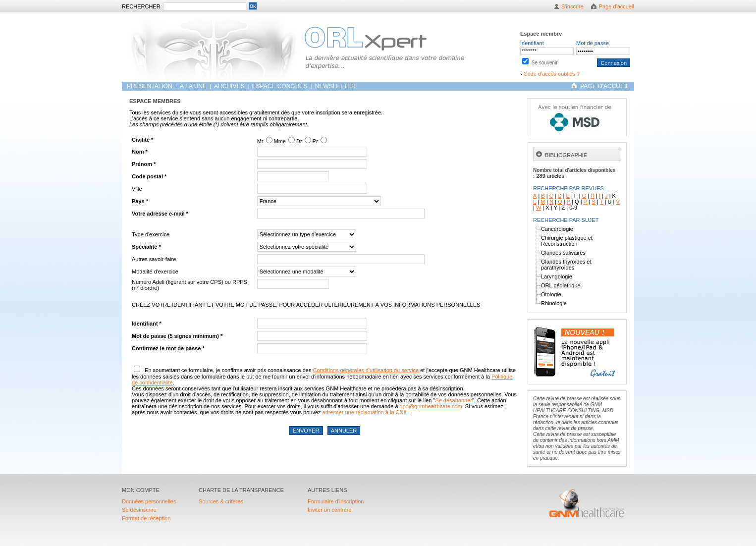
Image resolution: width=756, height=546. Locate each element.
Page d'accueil (617, 6)
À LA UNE (193, 86)
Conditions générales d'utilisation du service (366, 370)
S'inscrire (572, 6)
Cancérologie (557, 229)
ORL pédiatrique (561, 285)
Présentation (150, 86)
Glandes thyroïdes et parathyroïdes (566, 265)
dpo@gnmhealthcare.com (431, 406)
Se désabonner (454, 400)
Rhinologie (554, 303)
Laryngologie (557, 276)
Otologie (551, 294)
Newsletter (335, 86)
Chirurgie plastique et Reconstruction (567, 241)
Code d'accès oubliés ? (552, 74)
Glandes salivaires (563, 253)
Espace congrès (281, 86)
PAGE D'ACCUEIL (605, 86)
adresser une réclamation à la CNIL (365, 412)
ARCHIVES (229, 86)
